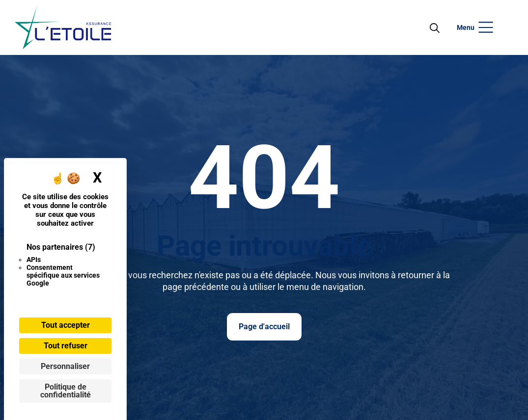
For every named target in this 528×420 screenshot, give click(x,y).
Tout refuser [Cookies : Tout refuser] (66, 346)
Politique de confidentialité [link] (66, 391)
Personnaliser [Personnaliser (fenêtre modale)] (65, 366)
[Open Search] (434, 27)
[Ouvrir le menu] (63, 27)
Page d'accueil (264, 327)
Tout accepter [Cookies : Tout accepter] (66, 325)
